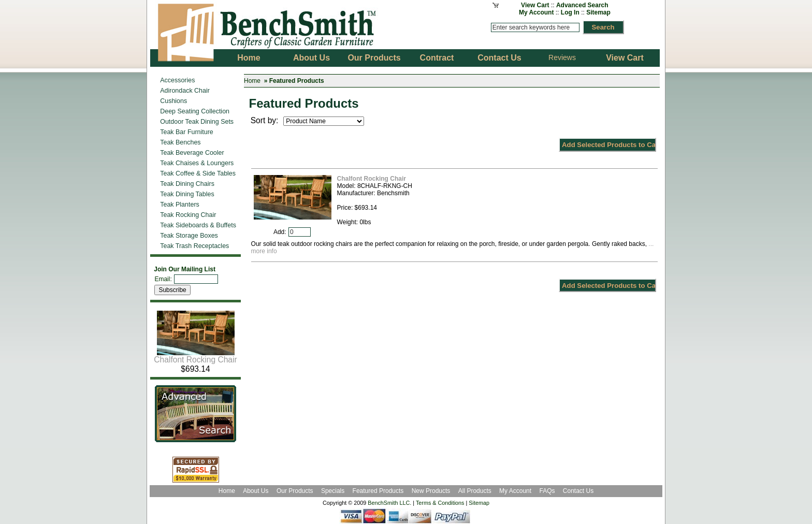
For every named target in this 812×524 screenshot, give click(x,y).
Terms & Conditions (440, 503)
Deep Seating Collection (195, 111)
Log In (570, 12)
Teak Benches (180, 142)
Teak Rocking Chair (188, 215)
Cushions (173, 101)
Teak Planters (180, 205)
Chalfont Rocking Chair (195, 356)
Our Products (296, 491)
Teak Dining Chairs (187, 184)
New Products (431, 491)
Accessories (177, 80)
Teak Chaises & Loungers (197, 163)
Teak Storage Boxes (189, 236)
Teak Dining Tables (187, 194)
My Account (536, 12)
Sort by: (266, 120)
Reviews (562, 57)
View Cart (535, 5)
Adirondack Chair (185, 91)
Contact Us (578, 491)
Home (252, 81)
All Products (475, 491)
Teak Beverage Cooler (192, 153)
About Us (256, 491)
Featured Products (378, 491)
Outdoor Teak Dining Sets (197, 122)
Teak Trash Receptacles (194, 246)
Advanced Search (582, 5)
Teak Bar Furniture (187, 132)
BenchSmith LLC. (389, 503)
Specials (334, 491)
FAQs (547, 491)
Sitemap (598, 12)
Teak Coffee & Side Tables (198, 173)
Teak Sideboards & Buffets (198, 225)
